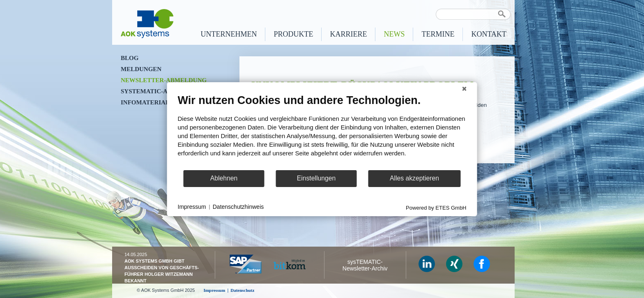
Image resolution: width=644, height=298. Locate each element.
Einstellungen (316, 178)
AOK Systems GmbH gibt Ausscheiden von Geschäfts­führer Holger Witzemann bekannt (162, 271)
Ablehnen (224, 178)
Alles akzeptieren (414, 178)
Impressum (192, 207)
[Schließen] (465, 88)
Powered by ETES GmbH (436, 207)
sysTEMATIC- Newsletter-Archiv (365, 265)
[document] (322, 131)
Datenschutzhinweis (238, 207)
